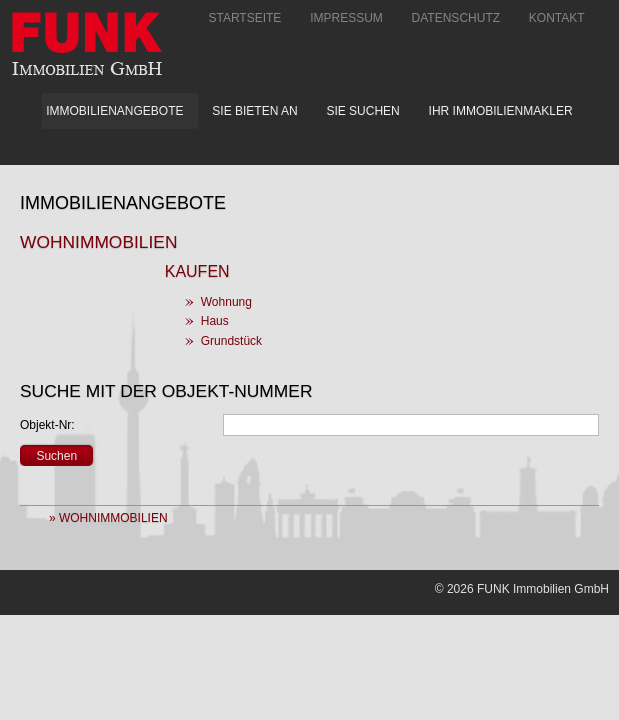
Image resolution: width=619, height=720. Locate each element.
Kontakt (557, 18)
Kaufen (197, 271)
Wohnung (226, 302)
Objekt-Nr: (47, 425)
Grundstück (231, 341)
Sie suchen (362, 111)
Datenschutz (456, 18)
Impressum (346, 18)
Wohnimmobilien (98, 242)
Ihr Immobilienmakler (501, 111)
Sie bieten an (254, 111)
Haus (215, 321)
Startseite (244, 18)
